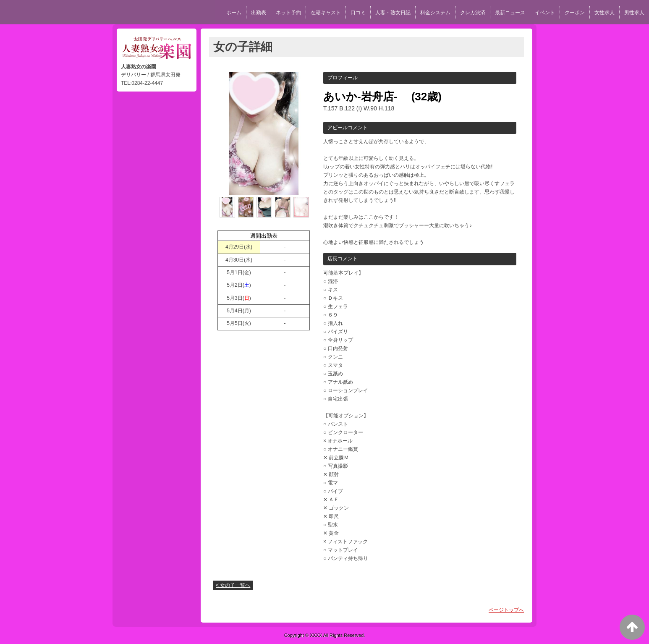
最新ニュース (510, 13)
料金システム (435, 13)
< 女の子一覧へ (233, 585)
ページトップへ (506, 610)
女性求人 (605, 13)
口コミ (358, 13)
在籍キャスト (326, 13)
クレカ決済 (473, 13)
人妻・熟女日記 (393, 13)
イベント (545, 13)
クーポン (575, 13)
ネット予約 (288, 13)
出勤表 (259, 13)
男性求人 (634, 13)
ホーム (234, 13)
